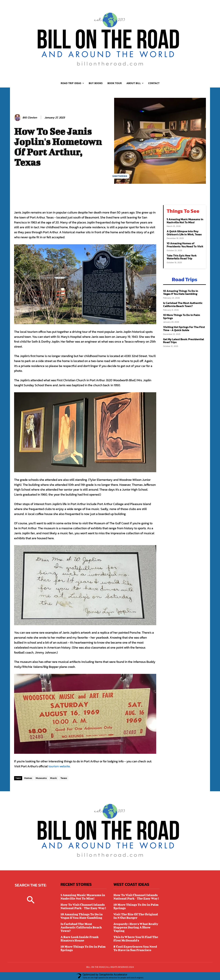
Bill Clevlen (30, 117)
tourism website (59, 766)
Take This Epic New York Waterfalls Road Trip (182, 257)
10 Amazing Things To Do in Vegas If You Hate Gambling (181, 292)
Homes (28, 778)
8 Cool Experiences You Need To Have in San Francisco (135, 948)
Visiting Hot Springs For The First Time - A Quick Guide (184, 329)
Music (54, 778)
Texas (64, 778)
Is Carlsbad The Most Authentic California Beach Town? (183, 304)
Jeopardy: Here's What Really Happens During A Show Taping (136, 927)
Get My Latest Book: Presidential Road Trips (184, 341)
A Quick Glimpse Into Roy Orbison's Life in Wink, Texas (184, 233)
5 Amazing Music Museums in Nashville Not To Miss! (185, 221)
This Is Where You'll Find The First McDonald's (136, 939)
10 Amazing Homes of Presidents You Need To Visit (185, 245)
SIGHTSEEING (120, 176)
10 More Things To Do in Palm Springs (182, 316)
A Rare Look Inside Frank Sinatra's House (79, 939)
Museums (41, 778)
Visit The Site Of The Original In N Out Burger (136, 916)
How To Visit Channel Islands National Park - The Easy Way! (83, 906)
